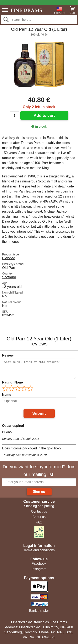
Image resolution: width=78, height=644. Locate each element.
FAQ (39, 522)
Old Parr (9, 268)
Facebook (39, 564)
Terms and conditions (39, 550)
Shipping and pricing (39, 506)
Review (8, 355)
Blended (9, 258)
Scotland (9, 277)
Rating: (12, 382)
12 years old (12, 287)
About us (39, 517)
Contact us (39, 511)
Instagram (39, 569)
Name (7, 395)
